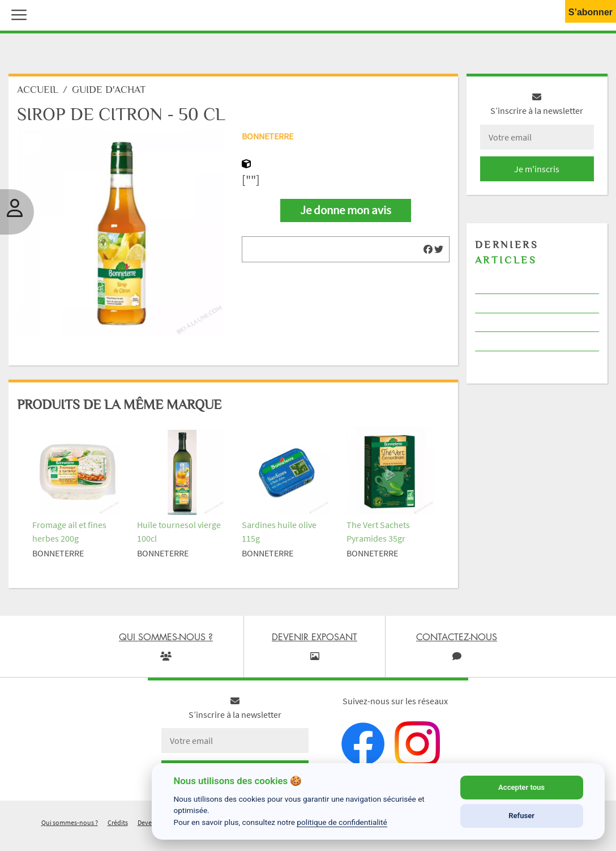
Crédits (118, 822)
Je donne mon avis (346, 210)
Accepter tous (521, 787)
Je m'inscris (537, 169)
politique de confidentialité (342, 822)
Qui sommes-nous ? (70, 822)
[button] (16, 14)
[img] (428, 249)
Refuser (521, 816)
